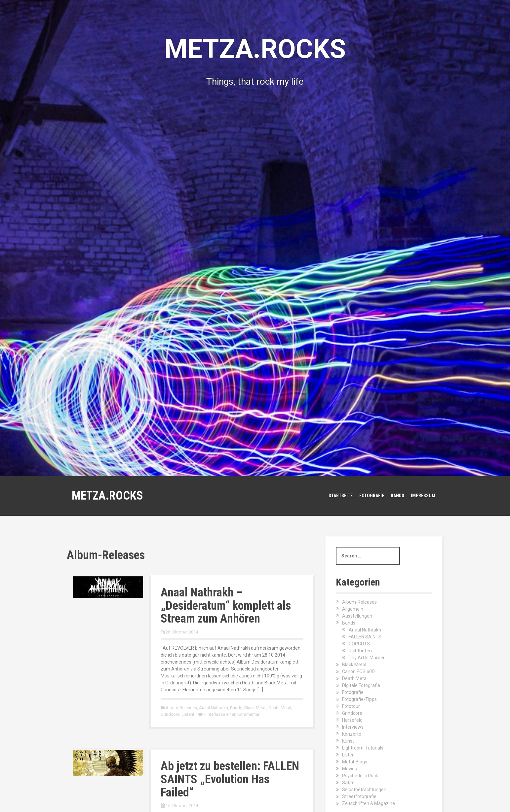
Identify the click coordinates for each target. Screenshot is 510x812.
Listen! (188, 714)
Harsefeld (352, 720)
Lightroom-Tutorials (363, 748)
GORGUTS (359, 644)
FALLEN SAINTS (365, 637)
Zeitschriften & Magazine (369, 803)
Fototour (351, 706)
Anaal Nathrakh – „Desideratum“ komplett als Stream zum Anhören (226, 606)
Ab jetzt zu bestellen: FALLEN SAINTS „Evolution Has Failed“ (230, 779)
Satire (348, 783)
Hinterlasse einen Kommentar (232, 714)
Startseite (341, 496)
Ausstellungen (357, 616)
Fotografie (372, 496)
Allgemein (353, 609)
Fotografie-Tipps (359, 699)
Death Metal (280, 708)
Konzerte (352, 734)
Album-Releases (181, 708)
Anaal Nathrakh (214, 708)
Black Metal (255, 708)
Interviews (353, 727)
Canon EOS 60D (358, 671)
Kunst (348, 741)
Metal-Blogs (355, 762)
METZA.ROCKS (107, 496)
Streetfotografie (359, 796)
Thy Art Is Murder (367, 658)
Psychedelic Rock (360, 776)
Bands (397, 496)
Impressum (423, 496)
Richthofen (360, 651)
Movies (350, 769)
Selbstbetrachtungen (364, 790)
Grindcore (170, 714)
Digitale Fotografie (361, 685)
